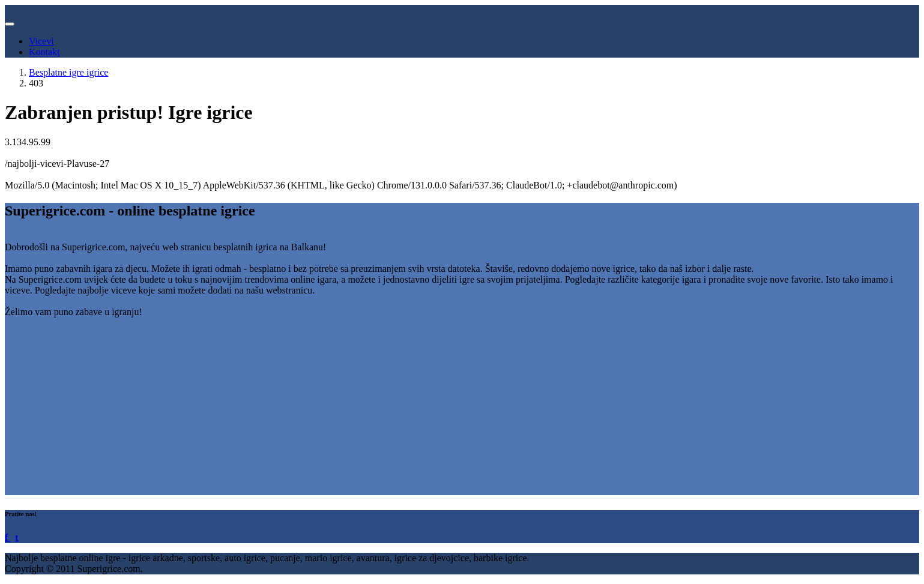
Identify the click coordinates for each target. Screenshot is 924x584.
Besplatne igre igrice (68, 72)
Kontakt (44, 52)
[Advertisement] (365, 411)
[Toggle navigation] (10, 24)
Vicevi (41, 41)
